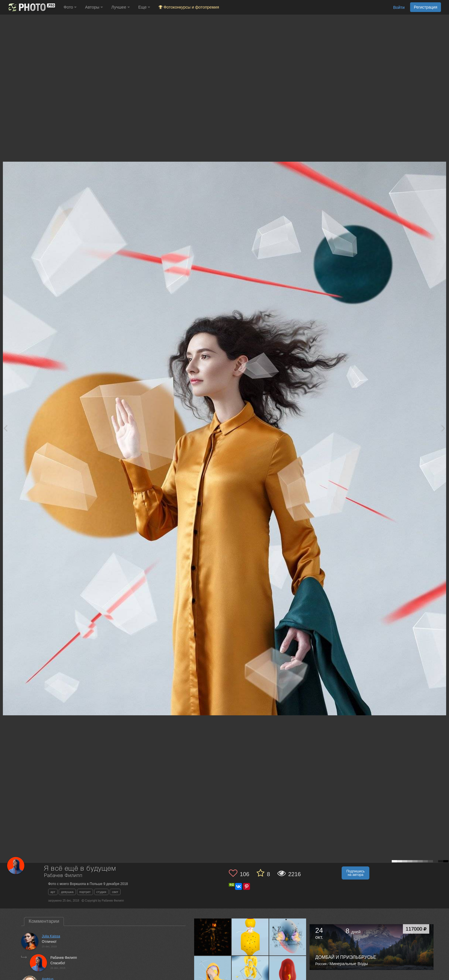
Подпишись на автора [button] (356, 873)
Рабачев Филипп (63, 876)
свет (115, 892)
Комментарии (44, 921)
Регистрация (426, 7)
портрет (85, 892)
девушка (67, 892)
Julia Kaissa (51, 936)
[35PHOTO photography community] (31, 7)
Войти (399, 7)
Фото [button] (70, 7)
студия (101, 892)
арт (53, 892)
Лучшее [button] (121, 7)
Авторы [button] (94, 7)
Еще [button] (144, 7)
